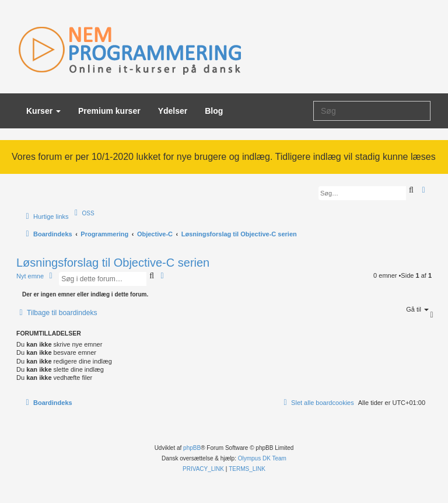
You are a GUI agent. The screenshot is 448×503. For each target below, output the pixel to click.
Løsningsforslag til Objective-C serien (113, 263)
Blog (214, 111)
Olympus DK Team (262, 458)
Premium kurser (109, 111)
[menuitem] (83, 213)
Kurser (43, 111)
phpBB (192, 448)
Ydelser (173, 111)
